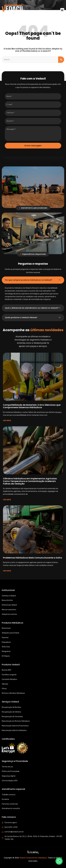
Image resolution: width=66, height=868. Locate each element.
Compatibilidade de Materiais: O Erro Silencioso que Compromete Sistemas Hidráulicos (32, 406)
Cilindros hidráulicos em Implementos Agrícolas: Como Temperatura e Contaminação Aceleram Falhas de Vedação (30, 481)
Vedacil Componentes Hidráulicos (33, 858)
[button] (62, 10)
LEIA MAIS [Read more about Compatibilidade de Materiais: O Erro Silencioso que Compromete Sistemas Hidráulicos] (7, 420)
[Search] (61, 60)
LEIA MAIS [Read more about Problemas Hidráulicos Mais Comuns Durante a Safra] (7, 571)
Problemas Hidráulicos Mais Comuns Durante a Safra (32, 558)
